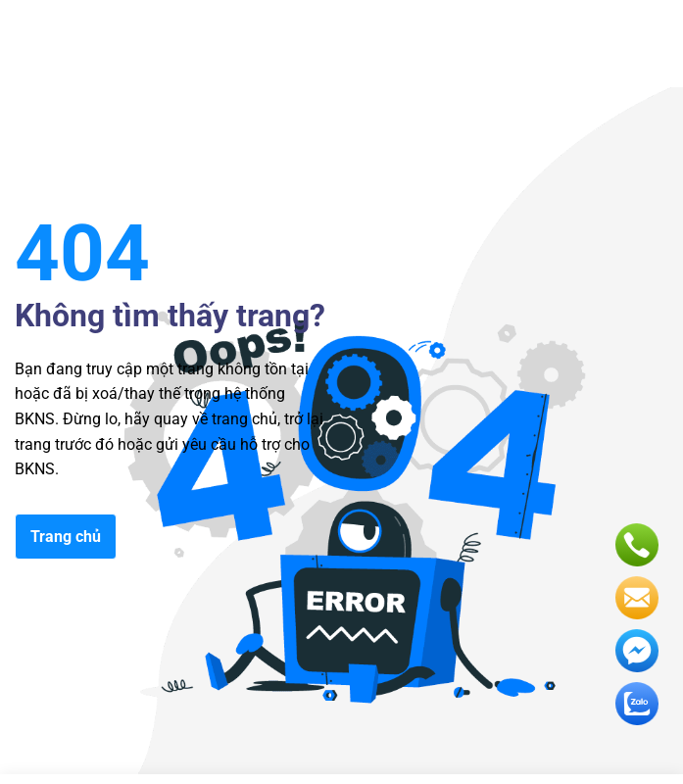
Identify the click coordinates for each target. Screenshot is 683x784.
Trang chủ (66, 537)
